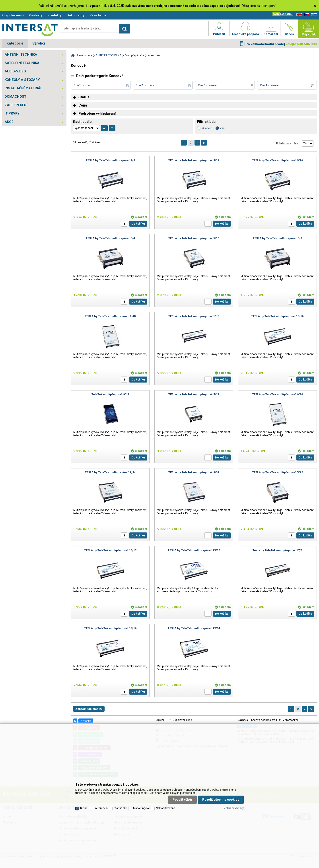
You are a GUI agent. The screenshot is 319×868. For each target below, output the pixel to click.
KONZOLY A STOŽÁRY (22, 80)
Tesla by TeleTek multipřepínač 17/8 (277, 550)
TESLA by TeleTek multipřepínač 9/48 (110, 316)
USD (290, 14)
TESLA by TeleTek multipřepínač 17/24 (194, 628)
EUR (283, 14)
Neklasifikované (166, 808)
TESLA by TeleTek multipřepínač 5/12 (277, 472)
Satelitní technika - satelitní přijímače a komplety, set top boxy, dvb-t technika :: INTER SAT (30, 30)
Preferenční (101, 808)
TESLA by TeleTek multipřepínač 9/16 (277, 160)
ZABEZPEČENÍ (16, 105)
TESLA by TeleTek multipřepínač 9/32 (194, 472)
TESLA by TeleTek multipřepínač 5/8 (277, 238)
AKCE (9, 122)
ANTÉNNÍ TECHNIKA (21, 54)
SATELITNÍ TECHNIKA (22, 63)
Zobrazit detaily (234, 808)
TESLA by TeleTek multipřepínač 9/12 (194, 160)
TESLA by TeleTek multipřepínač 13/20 (194, 550)
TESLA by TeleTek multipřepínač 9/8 (110, 160)
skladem (207, 128)
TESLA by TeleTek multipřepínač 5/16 (194, 238)
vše (222, 128)
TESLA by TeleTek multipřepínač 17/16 (110, 628)
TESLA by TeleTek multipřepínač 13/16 (277, 316)
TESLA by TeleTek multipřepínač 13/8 (194, 316)
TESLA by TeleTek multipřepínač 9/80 (277, 394)
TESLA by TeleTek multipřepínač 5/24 (194, 394)
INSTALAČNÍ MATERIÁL (23, 88)
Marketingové (141, 808)
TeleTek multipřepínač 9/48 (110, 394)
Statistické (120, 808)
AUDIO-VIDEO (15, 71)
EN (298, 15)
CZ (306, 15)
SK (313, 15)
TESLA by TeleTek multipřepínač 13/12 (110, 550)
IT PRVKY (12, 113)
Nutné (84, 808)
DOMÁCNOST (16, 97)
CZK (276, 14)
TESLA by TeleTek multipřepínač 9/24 (110, 472)
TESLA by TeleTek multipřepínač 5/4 (110, 238)
